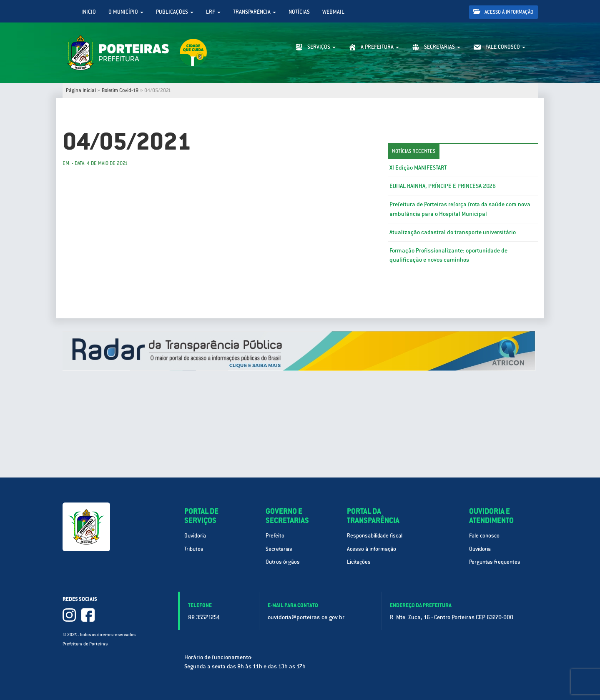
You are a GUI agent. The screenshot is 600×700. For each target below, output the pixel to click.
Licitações (359, 562)
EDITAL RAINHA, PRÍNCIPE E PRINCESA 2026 (443, 186)
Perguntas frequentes (495, 562)
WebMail (333, 12)
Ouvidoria (195, 536)
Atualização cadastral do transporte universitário (453, 232)
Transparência (255, 12)
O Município (126, 12)
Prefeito (275, 536)
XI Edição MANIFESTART (418, 167)
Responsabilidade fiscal (375, 536)
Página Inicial (81, 90)
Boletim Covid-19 (120, 90)
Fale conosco (484, 536)
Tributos (194, 549)
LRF (213, 12)
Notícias (299, 12)
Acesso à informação (503, 12)
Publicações (175, 12)
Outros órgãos (283, 562)
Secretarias (279, 549)
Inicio (89, 12)
